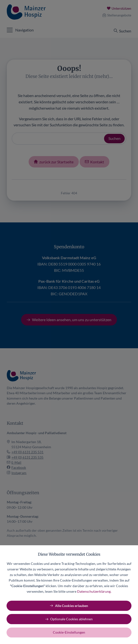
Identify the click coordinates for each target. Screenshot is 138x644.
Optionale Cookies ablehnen (71, 619)
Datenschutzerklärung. (94, 591)
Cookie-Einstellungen (69, 632)
